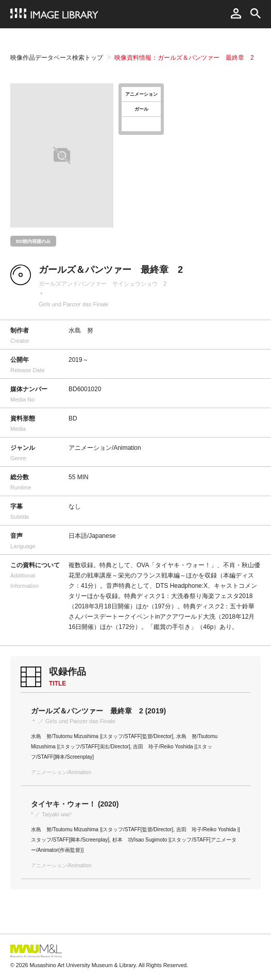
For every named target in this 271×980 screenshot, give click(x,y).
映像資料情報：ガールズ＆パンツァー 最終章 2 (184, 58)
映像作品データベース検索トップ (57, 58)
